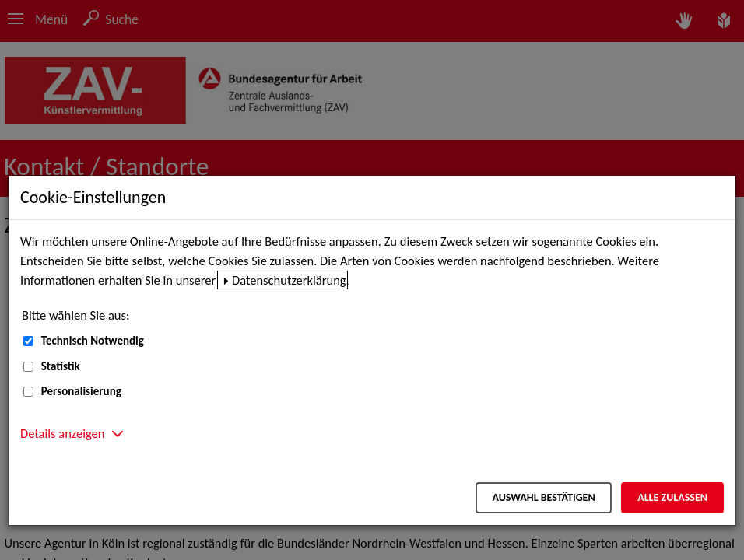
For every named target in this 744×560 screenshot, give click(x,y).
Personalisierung (81, 391)
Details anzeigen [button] (62, 433)
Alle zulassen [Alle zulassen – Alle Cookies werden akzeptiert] (672, 497)
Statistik (61, 366)
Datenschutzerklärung (289, 280)
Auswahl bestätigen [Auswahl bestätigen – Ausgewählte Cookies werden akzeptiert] (543, 497)
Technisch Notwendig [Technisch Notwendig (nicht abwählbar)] (93, 341)
